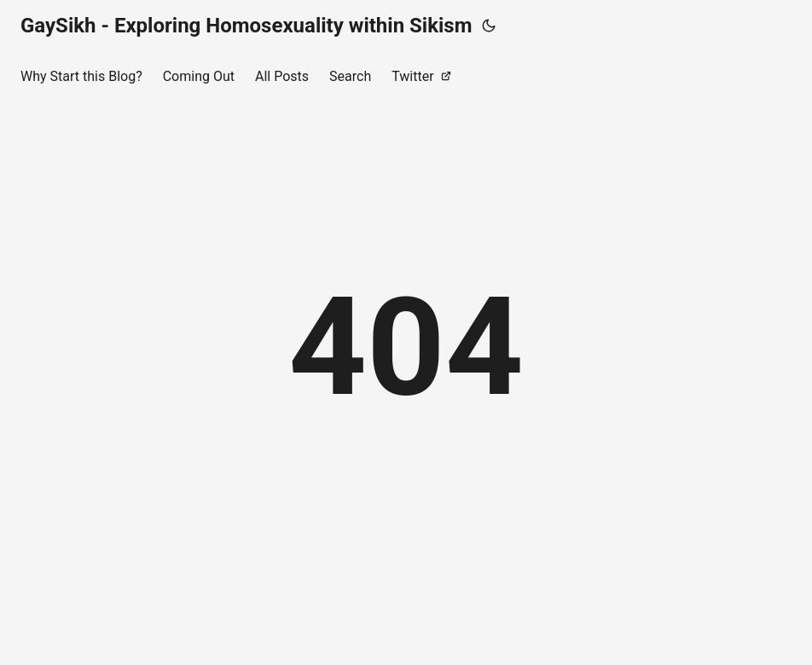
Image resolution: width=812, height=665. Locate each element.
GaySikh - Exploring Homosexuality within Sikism (246, 26)
